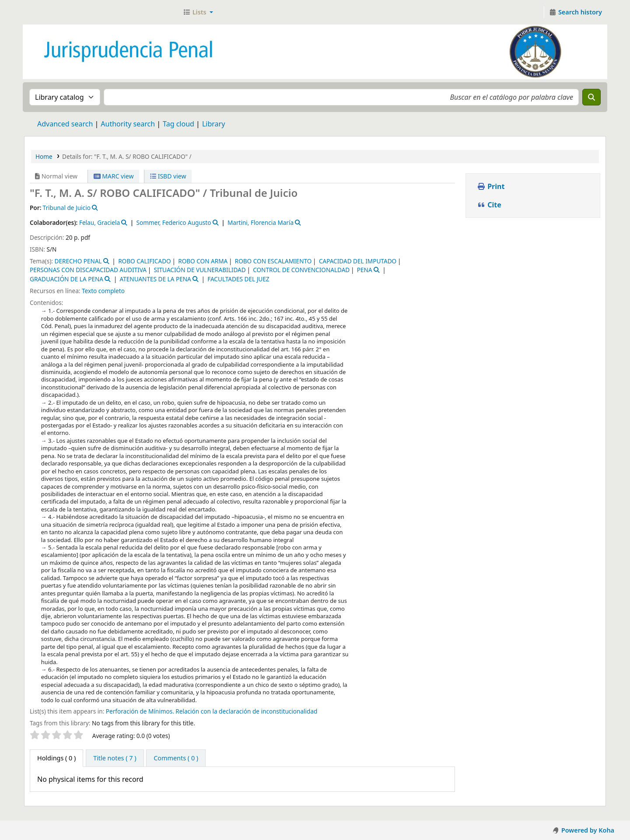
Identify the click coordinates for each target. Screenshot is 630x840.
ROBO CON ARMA (203, 261)
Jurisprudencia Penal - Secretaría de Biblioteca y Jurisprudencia (46, 12)
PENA (365, 270)
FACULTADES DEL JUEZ (238, 279)
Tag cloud (178, 124)
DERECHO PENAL (78, 261)
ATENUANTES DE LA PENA (155, 279)
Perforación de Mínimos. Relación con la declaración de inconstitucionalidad (212, 711)
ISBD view (168, 176)
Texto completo (103, 291)
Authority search (128, 124)
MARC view (114, 176)
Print (491, 186)
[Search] (591, 97)
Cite (489, 205)
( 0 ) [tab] (56, 758)
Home (44, 156)
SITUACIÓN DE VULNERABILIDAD (199, 270)
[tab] (115, 758)
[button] (198, 12)
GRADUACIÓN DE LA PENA (66, 279)
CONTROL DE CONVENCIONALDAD (301, 270)
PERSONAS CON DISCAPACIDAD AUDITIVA (88, 270)
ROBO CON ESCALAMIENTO (273, 261)
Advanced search (65, 124)
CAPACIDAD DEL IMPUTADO (358, 261)
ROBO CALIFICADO (145, 261)
